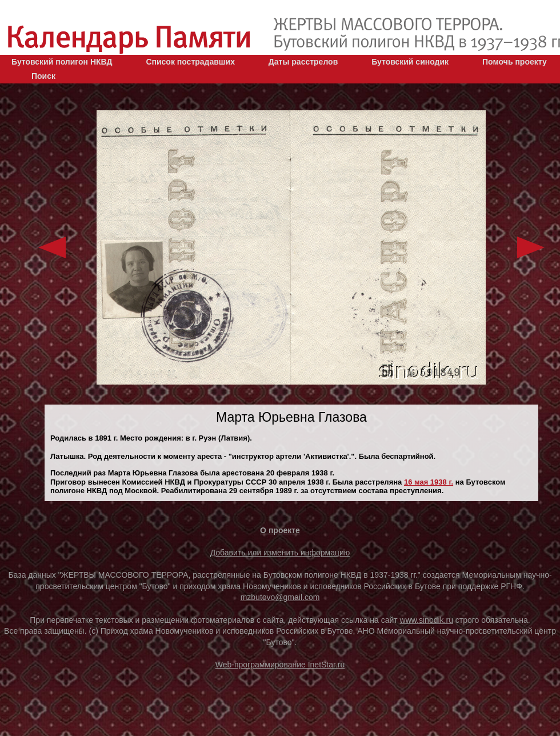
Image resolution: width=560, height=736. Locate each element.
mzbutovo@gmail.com (280, 597)
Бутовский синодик (410, 62)
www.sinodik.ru (427, 620)
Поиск (43, 76)
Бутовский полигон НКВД (62, 62)
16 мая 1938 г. (429, 482)
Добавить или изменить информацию (280, 553)
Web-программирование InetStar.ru (280, 665)
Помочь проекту (515, 62)
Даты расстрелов (303, 62)
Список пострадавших (190, 62)
